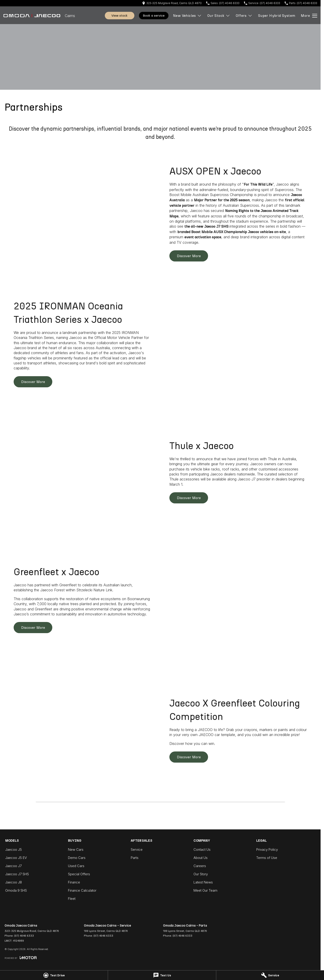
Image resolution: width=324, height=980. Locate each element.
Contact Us (202, 849)
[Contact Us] (172, 3)
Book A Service (154, 16)
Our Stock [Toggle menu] (219, 16)
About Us (201, 858)
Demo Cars (77, 858)
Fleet (72, 899)
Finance (74, 882)
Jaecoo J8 (14, 882)
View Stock (119, 16)
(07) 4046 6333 (24, 936)
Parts (135, 858)
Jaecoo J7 (13, 866)
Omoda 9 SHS (16, 890)
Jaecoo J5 (14, 849)
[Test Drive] (54, 975)
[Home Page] (32, 16)
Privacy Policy (267, 849)
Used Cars (76, 866)
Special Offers (79, 874)
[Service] (270, 975)
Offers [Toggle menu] (244, 16)
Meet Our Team (205, 890)
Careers (200, 866)
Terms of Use (267, 858)
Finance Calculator (82, 890)
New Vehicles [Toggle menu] (187, 16)
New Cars (76, 849)
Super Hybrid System (277, 16)
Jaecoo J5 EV (16, 858)
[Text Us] (162, 975)
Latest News (203, 882)
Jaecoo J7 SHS (17, 874)
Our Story (201, 874)
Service (137, 849)
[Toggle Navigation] (309, 16)
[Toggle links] (21, 958)
